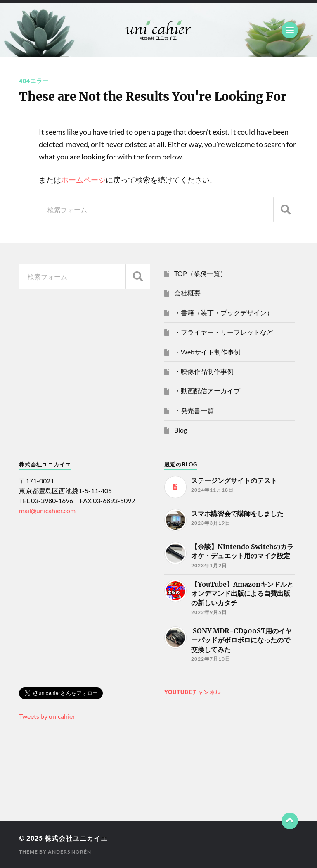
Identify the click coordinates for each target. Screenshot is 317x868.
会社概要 (187, 293)
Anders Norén (70, 852)
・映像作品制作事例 (204, 371)
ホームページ (83, 180)
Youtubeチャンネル (193, 692)
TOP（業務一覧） (200, 273)
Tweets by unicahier (47, 716)
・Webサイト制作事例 (207, 352)
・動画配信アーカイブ (207, 391)
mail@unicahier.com (47, 510)
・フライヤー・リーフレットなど (224, 332)
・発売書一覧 (194, 410)
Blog (181, 430)
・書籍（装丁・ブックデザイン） (224, 313)
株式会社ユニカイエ (76, 838)
